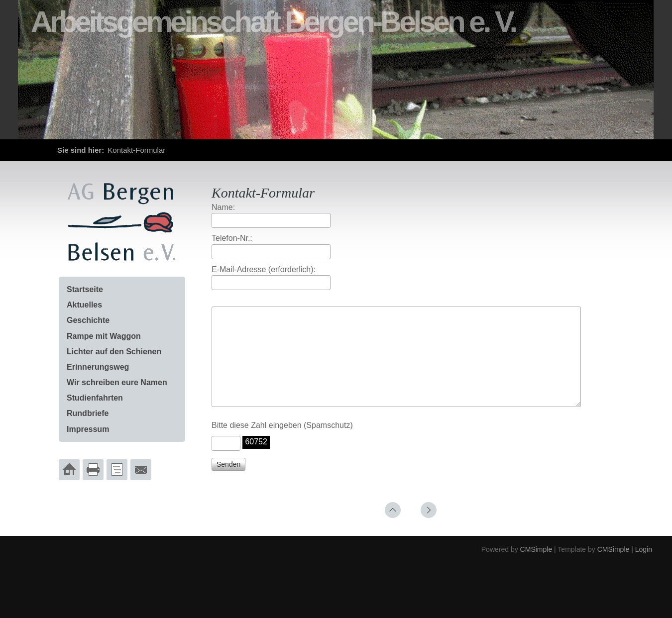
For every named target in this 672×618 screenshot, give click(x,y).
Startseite (85, 289)
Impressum (88, 429)
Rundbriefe (88, 413)
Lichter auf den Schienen (114, 352)
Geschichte (88, 320)
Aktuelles (84, 305)
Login (644, 567)
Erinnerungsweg (98, 367)
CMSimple (536, 567)
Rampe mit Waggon (104, 336)
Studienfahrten (95, 398)
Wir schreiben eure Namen (117, 382)
